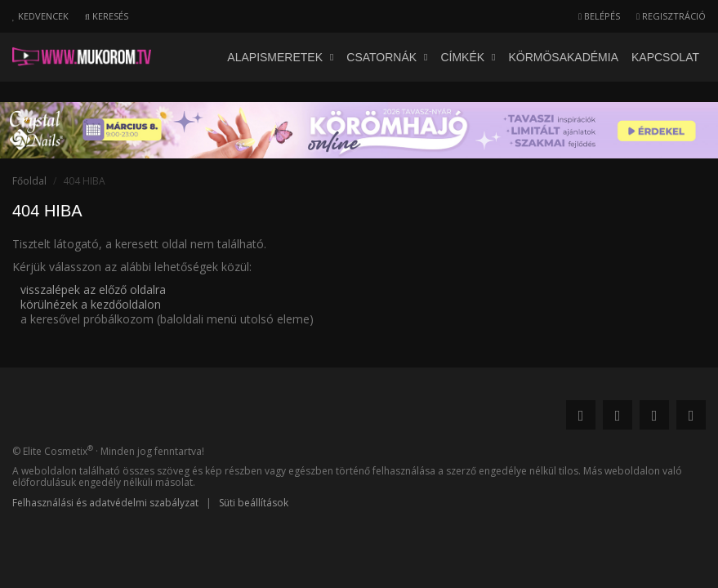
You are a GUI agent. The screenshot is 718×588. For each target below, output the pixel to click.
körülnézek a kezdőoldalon (91, 304)
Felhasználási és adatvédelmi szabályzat (105, 503)
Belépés (599, 16)
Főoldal (29, 181)
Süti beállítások (254, 503)
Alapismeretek (280, 57)
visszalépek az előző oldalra (93, 290)
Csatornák (387, 57)
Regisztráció (671, 16)
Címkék (468, 57)
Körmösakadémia (563, 57)
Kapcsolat (665, 57)
